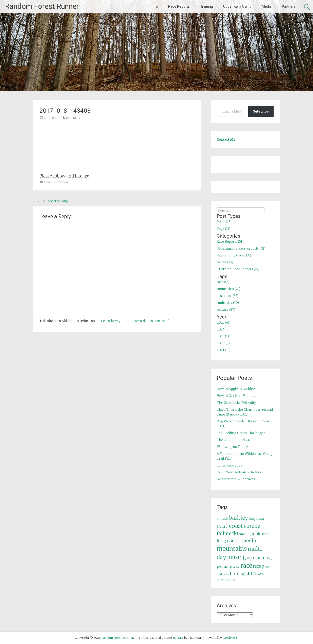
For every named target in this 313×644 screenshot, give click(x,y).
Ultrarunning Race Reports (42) (241, 248)
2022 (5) (223, 343)
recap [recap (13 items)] (259, 566)
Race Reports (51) (230, 241)
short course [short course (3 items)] (223, 574)
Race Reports (179, 6)
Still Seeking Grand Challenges (241, 433)
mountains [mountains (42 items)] (232, 549)
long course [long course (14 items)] (229, 541)
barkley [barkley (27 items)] (239, 518)
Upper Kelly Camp (237, 6)
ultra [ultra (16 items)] (252, 573)
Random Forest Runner (42, 6)
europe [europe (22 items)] (252, 526)
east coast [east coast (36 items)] (230, 526)
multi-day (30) (228, 303)
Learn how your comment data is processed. (136, 321)
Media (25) (225, 262)
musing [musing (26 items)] (236, 557)
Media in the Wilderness (236, 479)
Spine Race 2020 (230, 465)
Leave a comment (56, 182)
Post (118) (224, 222)
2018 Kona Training (51, 201)
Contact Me (226, 139)
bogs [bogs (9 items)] (253, 519)
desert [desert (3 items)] (261, 519)
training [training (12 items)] (238, 573)
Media (267, 6)
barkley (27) (226, 309)
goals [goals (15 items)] (256, 534)
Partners (289, 6)
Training (207, 6)
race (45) (223, 282)
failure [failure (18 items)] (224, 533)
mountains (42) (229, 289)
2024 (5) (223, 329)
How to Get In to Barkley (236, 396)
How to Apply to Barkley (236, 389)
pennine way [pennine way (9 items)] (228, 566)
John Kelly (73, 118)
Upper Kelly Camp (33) (234, 255)
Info (155, 6)
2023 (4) (223, 336)
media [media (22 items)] (249, 541)
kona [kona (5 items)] (266, 534)
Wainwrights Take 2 (232, 447)
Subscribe (261, 111)
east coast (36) (228, 296)
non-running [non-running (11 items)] (259, 558)
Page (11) (224, 228)
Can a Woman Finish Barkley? (240, 472)
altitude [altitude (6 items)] (223, 519)
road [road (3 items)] (267, 567)
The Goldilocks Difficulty (236, 403)
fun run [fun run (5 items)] (244, 534)
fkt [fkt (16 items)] (235, 534)
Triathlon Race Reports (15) (238, 269)
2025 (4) (223, 322)
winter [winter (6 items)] (231, 579)
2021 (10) (224, 350)
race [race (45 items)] (246, 566)
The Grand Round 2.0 (233, 440)
